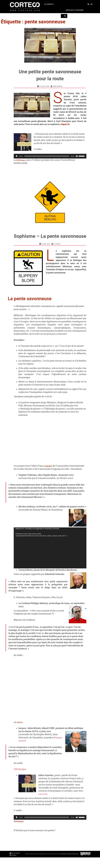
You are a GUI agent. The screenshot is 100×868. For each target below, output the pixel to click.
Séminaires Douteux (52, 16)
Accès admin (15, 863)
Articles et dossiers (74, 10)
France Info (45, 804)
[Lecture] (17, 156)
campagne (49, 473)
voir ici (20, 733)
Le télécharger (21, 160)
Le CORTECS (48, 4)
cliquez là (65, 124)
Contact (13, 866)
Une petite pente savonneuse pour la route (50, 75)
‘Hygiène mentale (29, 751)
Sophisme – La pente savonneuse (50, 239)
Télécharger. (20, 780)
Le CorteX (57, 251)
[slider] (47, 156)
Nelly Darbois (57, 86)
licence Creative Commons (70, 864)
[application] (50, 156)
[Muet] (77, 156)
